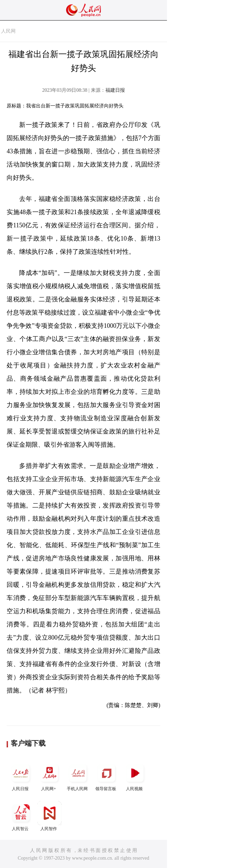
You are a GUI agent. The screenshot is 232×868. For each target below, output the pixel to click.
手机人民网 (78, 776)
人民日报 (21, 776)
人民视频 (135, 776)
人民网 (8, 31)
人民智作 (49, 816)
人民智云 (21, 816)
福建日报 (115, 90)
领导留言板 (106, 776)
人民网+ (49, 776)
